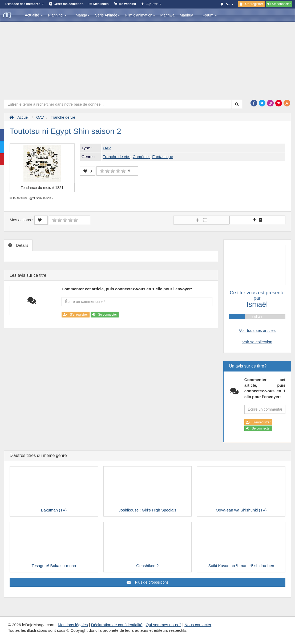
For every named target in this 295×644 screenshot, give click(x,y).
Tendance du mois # (42, 188)
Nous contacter (198, 625)
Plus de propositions (151, 582)
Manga (83, 15)
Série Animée (108, 15)
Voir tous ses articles (257, 330)
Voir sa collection (257, 342)
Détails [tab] (22, 245)
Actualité (34, 15)
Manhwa (167, 15)
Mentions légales (73, 625)
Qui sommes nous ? (163, 625)
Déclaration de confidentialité (117, 625)
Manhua (187, 15)
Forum (210, 15)
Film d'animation (140, 15)
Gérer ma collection (68, 4)
